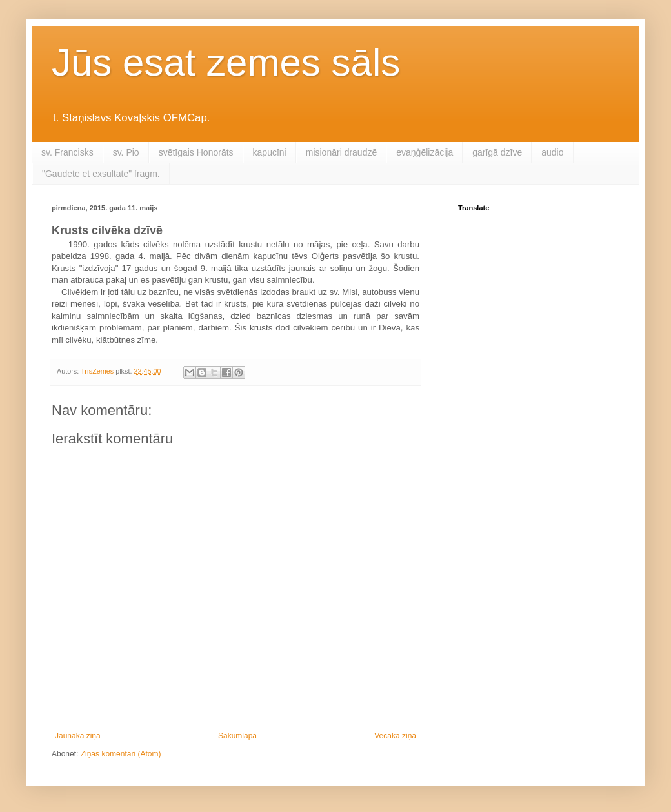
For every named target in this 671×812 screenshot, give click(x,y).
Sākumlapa (237, 736)
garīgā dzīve (497, 152)
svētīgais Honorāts (196, 152)
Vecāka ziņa (395, 736)
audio (552, 152)
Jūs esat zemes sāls (226, 62)
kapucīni (270, 152)
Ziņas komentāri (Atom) (121, 754)
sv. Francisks (67, 152)
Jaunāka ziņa (78, 736)
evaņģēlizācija (425, 152)
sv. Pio (126, 152)
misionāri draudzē (342, 152)
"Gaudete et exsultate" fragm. (101, 174)
